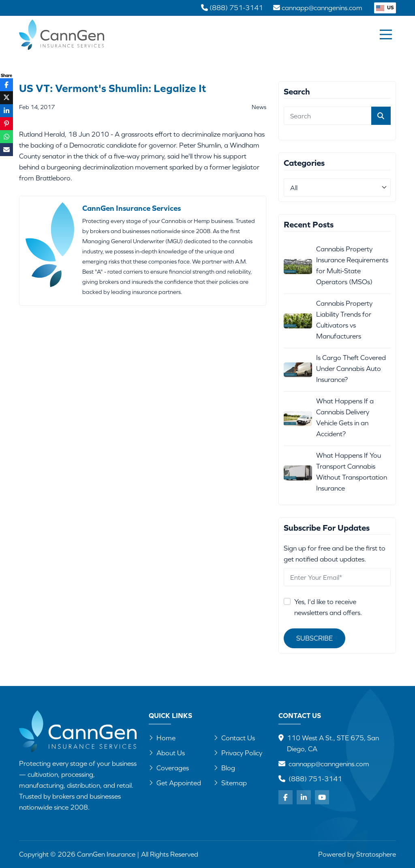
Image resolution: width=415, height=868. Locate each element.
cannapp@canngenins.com (329, 764)
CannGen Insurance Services (132, 208)
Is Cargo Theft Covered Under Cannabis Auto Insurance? (351, 369)
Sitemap (230, 783)
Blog (224, 768)
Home (162, 738)
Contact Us (234, 738)
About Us (167, 753)
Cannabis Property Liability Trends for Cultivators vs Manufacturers (344, 320)
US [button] (385, 8)
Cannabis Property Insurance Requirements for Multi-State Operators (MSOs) (352, 265)
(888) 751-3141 (315, 779)
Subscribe (314, 638)
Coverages (169, 768)
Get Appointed (175, 783)
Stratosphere (376, 854)
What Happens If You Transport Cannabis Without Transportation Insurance (352, 472)
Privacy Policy (238, 753)
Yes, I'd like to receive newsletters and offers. (328, 607)
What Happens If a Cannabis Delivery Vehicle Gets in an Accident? (345, 417)
